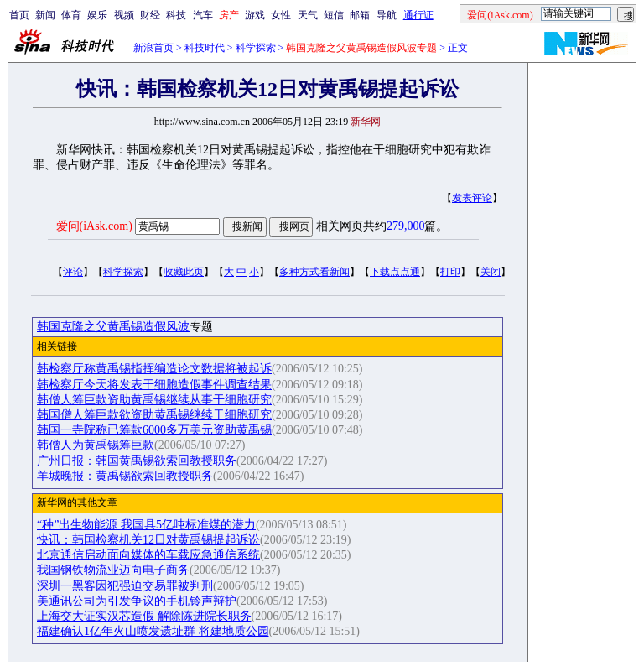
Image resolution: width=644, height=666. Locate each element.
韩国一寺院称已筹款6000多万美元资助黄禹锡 (154, 430)
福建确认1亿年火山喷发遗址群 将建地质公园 (153, 631)
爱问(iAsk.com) (94, 226)
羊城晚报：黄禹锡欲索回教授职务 (125, 476)
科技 (176, 15)
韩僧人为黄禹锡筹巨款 (96, 445)
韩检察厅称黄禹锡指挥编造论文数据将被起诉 (154, 369)
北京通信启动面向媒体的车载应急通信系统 (148, 555)
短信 (334, 15)
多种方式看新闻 (314, 272)
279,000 (406, 226)
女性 (281, 15)
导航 (387, 15)
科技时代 (205, 48)
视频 (124, 15)
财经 (150, 15)
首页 (19, 15)
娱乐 (97, 15)
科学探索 (256, 48)
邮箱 (360, 15)
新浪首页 (153, 48)
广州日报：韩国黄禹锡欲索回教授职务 (137, 461)
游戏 (255, 15)
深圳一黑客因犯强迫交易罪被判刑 (125, 586)
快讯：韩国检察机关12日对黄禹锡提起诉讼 (148, 540)
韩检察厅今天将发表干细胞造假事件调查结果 (154, 385)
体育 (71, 15)
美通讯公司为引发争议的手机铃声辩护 (137, 601)
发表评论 (472, 198)
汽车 (203, 15)
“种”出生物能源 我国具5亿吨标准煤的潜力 (146, 525)
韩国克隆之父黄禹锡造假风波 (113, 327)
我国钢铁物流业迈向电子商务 (113, 570)
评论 (73, 272)
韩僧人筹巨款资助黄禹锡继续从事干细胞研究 (154, 400)
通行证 (418, 15)
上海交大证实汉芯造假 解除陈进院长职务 (144, 616)
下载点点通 (395, 272)
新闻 (45, 15)
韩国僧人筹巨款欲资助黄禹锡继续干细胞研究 (154, 415)
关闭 (491, 272)
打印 (450, 272)
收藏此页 (184, 272)
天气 (308, 15)
